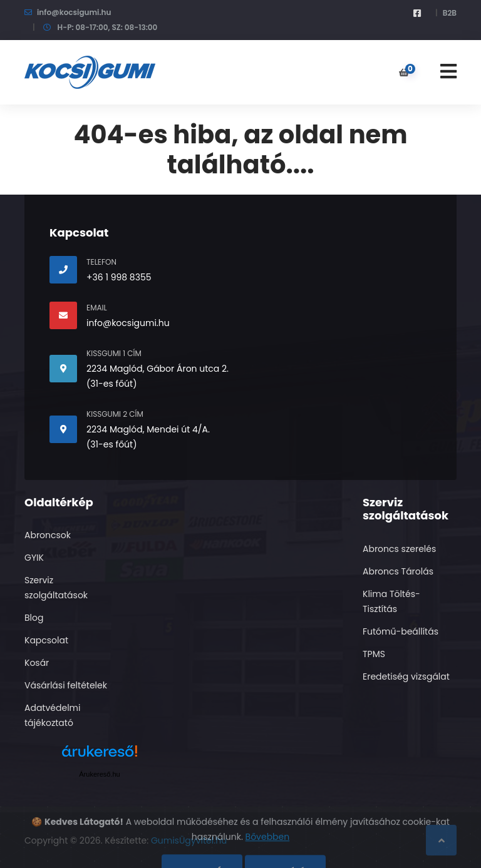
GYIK (34, 558)
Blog (34, 618)
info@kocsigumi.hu (74, 12)
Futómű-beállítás (401, 631)
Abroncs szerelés (399, 549)
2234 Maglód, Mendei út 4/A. (148, 429)
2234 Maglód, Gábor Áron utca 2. (158, 369)
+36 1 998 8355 (119, 277)
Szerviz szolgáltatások (56, 588)
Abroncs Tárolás (398, 571)
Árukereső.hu (99, 774)
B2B (450, 13)
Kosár (37, 663)
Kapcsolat (46, 640)
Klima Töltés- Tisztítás (391, 601)
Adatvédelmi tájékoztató (52, 715)
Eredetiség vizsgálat (406, 677)
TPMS (374, 654)
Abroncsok (48, 535)
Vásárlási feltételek (66, 685)
